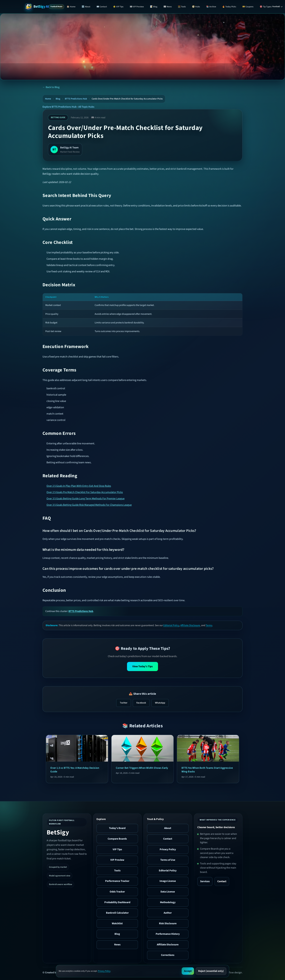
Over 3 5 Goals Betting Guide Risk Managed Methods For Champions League (89, 505)
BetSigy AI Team (69, 148)
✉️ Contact (102, 7)
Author (168, 913)
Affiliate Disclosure (190, 625)
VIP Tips (117, 849)
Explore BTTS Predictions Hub (59, 107)
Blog (58, 99)
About (168, 828)
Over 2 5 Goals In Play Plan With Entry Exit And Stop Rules (79, 486)
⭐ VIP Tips (118, 7)
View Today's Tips (142, 666)
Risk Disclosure (168, 923)
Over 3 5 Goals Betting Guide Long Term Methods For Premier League (85, 499)
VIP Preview (117, 860)
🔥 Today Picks (229, 7)
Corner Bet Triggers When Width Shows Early (142, 768)
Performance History (168, 934)
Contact (168, 839)
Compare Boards (117, 839)
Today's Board (117, 828)
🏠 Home (71, 7)
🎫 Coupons (248, 7)
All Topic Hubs (86, 107)
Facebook (141, 703)
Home (48, 99)
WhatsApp (160, 703)
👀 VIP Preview (137, 7)
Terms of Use (168, 860)
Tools (117, 871)
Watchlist (117, 923)
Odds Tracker (117, 892)
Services (205, 881)
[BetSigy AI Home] (37, 7)
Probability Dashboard (117, 902)
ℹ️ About (86, 7)
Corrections (168, 955)
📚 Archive (211, 7)
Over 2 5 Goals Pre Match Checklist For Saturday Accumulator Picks (85, 492)
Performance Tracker (117, 881)
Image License (168, 881)
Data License (168, 892)
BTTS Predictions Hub (76, 99)
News (117, 945)
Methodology (168, 902)
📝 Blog (154, 7)
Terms (209, 625)
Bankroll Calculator (117, 913)
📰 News (168, 7)
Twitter (124, 703)
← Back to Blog (51, 87)
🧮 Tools (182, 7)
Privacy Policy (168, 849)
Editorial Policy (171, 625)
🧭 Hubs (196, 7)
